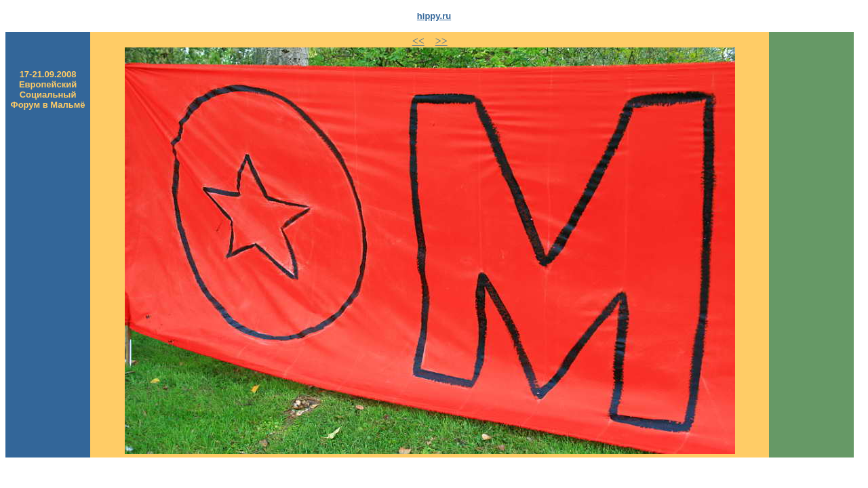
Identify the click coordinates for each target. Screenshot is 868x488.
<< (418, 41)
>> (441, 41)
